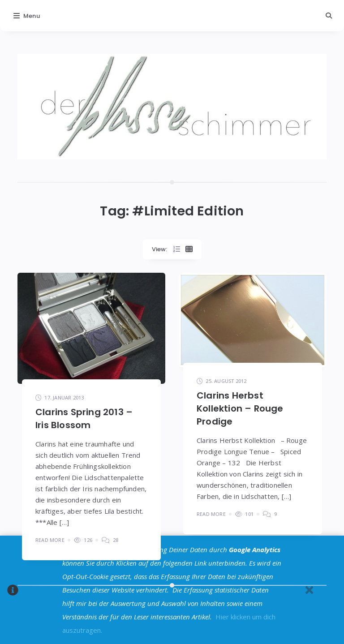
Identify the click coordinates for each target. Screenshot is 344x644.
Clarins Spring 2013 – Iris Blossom (84, 419)
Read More (50, 540)
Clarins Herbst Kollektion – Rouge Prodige (240, 408)
